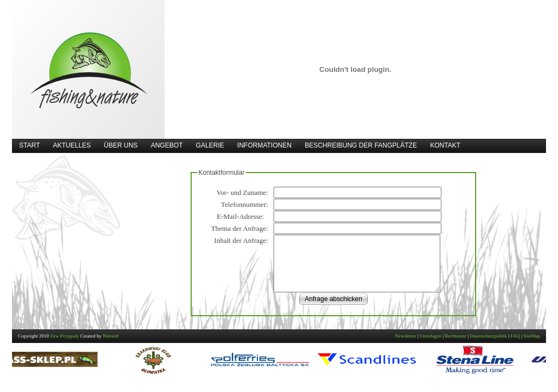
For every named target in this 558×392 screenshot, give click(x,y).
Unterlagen (430, 336)
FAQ (515, 336)
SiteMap (532, 336)
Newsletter (406, 336)
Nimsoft (111, 336)
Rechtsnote (456, 336)
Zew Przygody (65, 336)
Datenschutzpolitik (489, 336)
